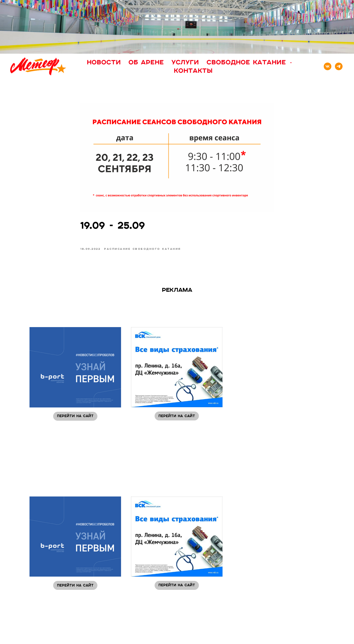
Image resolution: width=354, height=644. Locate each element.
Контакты (193, 70)
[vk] (328, 66)
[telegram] (339, 66)
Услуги (185, 62)
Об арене (146, 62)
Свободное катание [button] (248, 62)
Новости (104, 62)
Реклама (177, 290)
